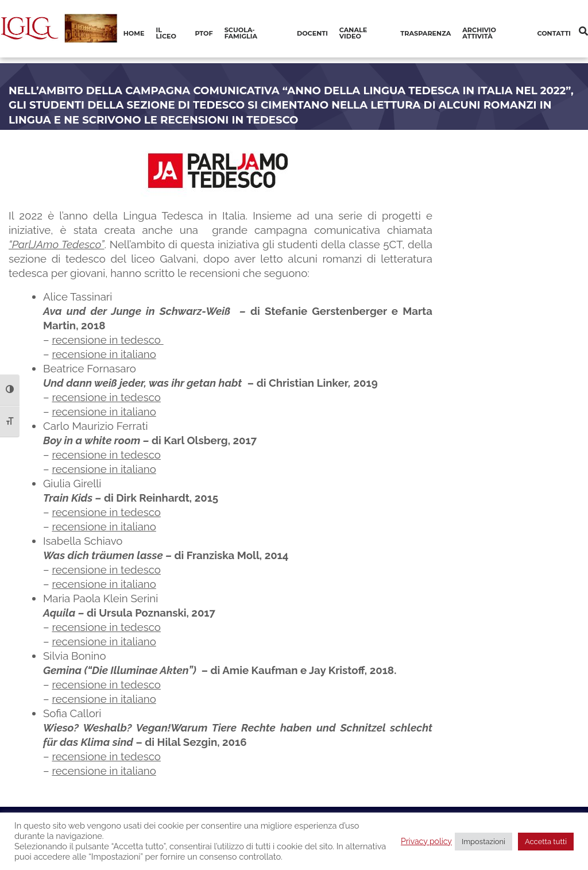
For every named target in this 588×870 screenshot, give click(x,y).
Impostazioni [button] (483, 842)
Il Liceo (166, 33)
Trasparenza (425, 33)
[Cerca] (583, 31)
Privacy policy (426, 841)
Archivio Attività (479, 33)
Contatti (554, 33)
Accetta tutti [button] (546, 842)
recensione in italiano (104, 354)
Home (134, 33)
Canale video (353, 33)
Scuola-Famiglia (241, 33)
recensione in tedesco (107, 340)
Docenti (312, 33)
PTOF (204, 33)
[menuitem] (134, 34)
